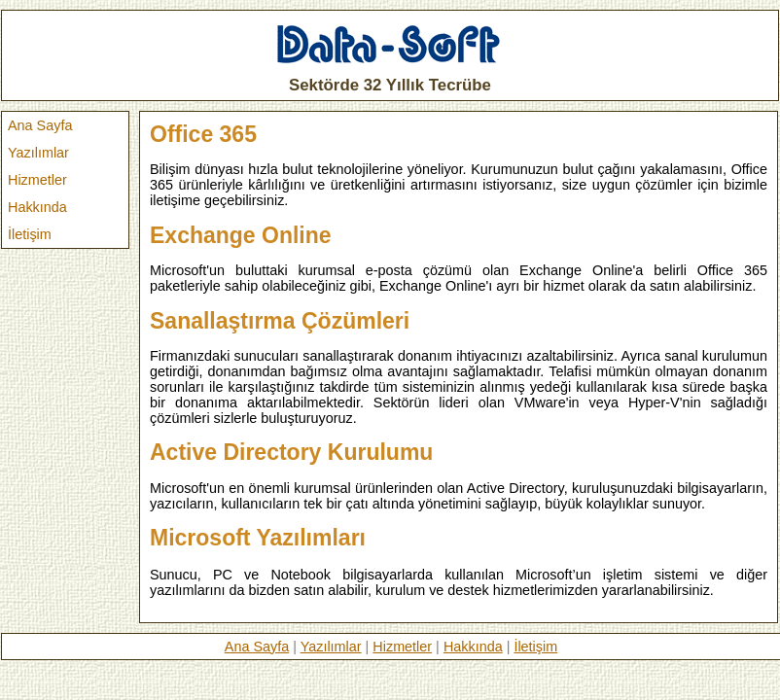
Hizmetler (37, 180)
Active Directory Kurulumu (291, 452)
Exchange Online (241, 235)
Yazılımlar (38, 153)
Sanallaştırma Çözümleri (280, 321)
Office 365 (203, 134)
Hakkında (37, 207)
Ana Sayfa (40, 125)
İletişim (30, 234)
